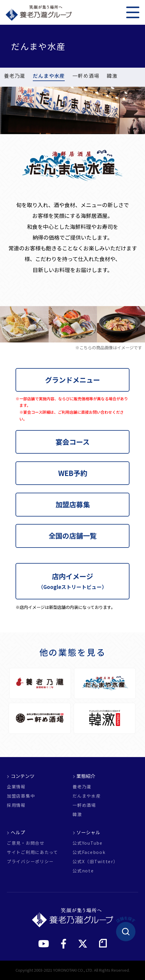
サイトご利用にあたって (33, 852)
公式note (83, 871)
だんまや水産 (49, 76)
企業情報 (16, 787)
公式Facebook (89, 852)
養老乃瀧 (14, 76)
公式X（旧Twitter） (95, 861)
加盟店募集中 (21, 796)
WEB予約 (73, 473)
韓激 (112, 76)
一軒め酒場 (86, 76)
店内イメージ (72, 581)
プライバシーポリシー (30, 861)
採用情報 (16, 805)
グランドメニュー (72, 380)
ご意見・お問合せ (26, 843)
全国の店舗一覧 (73, 536)
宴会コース (72, 442)
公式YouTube (87, 843)
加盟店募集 (73, 504)
